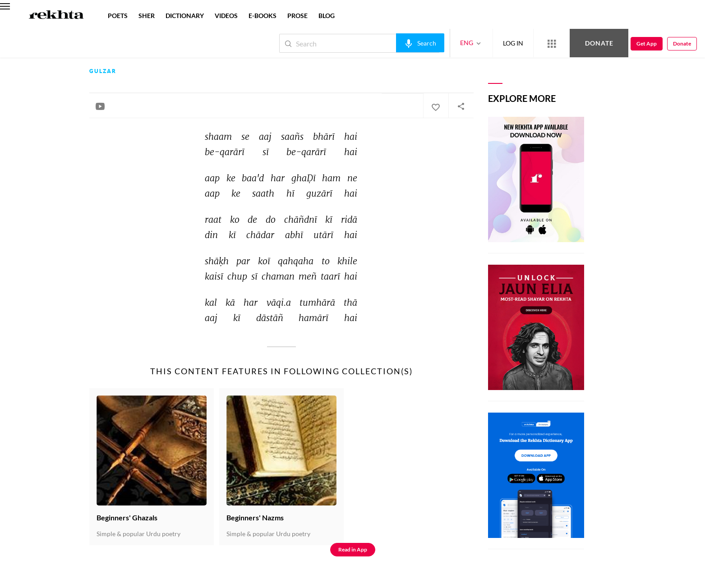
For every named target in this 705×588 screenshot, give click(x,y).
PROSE (297, 16)
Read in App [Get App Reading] (353, 549)
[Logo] (56, 16)
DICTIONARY (185, 16)
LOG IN (513, 43)
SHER (147, 16)
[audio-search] (420, 43)
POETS (118, 16)
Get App (647, 44)
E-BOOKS (263, 16)
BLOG (327, 16)
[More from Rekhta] (552, 43)
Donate (599, 43)
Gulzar (103, 71)
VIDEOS (226, 16)
